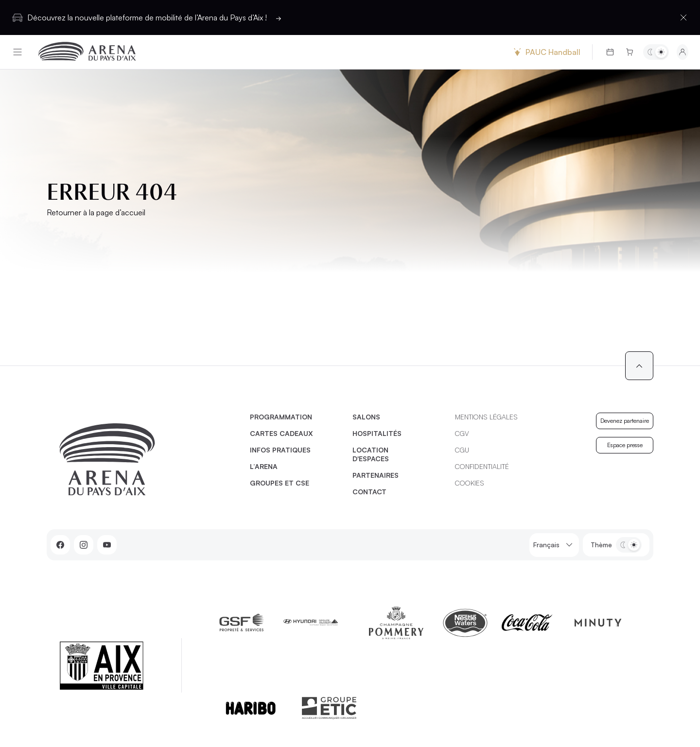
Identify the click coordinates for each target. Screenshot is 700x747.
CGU (462, 450)
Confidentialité (482, 466)
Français (554, 545)
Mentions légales (486, 417)
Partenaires (376, 475)
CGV (462, 433)
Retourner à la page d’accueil (96, 212)
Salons (366, 417)
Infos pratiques (280, 450)
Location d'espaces (371, 454)
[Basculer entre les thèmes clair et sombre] (656, 52)
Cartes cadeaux (281, 433)
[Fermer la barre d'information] (683, 17)
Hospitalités (377, 433)
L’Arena (264, 466)
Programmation (281, 417)
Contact (369, 492)
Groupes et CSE (280, 483)
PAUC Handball (546, 52)
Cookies (470, 483)
